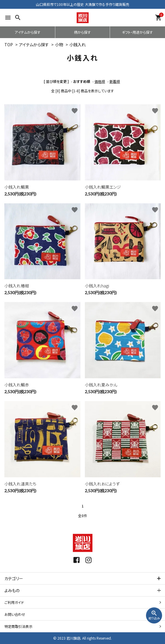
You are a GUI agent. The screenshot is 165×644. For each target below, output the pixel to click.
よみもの (12, 590)
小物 (59, 45)
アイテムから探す (27, 32)
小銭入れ (78, 45)
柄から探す (82, 32)
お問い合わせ (15, 614)
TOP (9, 45)
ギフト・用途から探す (137, 32)
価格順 (100, 81)
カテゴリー (14, 578)
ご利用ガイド (14, 602)
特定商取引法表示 (18, 626)
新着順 (115, 81)
